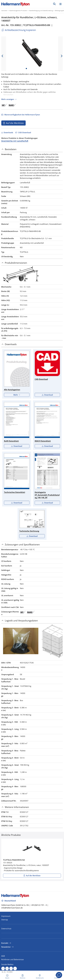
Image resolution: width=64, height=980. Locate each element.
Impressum (6, 916)
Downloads (8, 132)
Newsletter (6, 947)
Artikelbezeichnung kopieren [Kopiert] (19, 30)
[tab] (32, 149)
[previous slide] (2, 56)
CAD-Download (24, 132)
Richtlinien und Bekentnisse (12, 959)
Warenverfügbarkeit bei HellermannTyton (22, 115)
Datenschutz (6, 929)
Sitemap (5, 920)
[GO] (54, 4)
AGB (3, 956)
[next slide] (62, 56)
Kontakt (5, 943)
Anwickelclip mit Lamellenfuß (15, 141)
